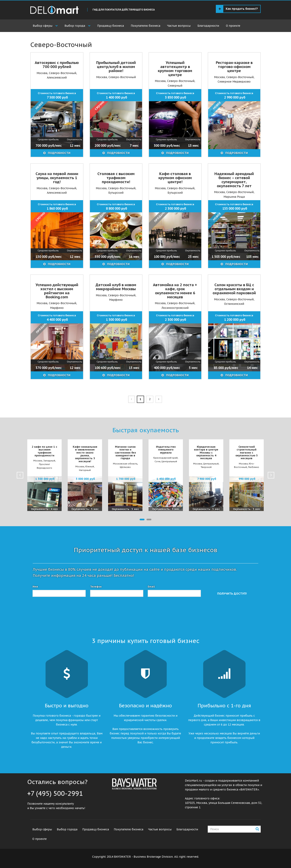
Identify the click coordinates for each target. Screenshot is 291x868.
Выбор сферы (43, 26)
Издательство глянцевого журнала (166, 450)
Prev (20, 475)
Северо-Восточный (63, 73)
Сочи (158, 461)
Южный (90, 466)
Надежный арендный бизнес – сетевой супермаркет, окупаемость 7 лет (234, 180)
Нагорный (85, 470)
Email (151, 587)
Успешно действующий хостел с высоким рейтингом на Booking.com (57, 291)
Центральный (169, 461)
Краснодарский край (166, 458)
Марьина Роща (234, 197)
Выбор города (75, 26)
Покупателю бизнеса (145, 26)
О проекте (233, 26)
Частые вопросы (179, 26)
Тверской (206, 467)
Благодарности (208, 26)
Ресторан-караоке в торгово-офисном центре (234, 67)
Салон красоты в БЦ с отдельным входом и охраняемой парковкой (234, 289)
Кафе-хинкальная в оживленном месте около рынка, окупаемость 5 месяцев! (85, 454)
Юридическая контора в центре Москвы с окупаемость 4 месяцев (206, 453)
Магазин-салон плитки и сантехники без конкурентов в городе (125, 453)
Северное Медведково (234, 82)
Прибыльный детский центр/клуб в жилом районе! (116, 67)
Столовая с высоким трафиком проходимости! (116, 178)
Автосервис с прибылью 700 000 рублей (57, 65)
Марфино (57, 308)
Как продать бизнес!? (238, 9)
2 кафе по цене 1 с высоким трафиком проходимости (44, 451)
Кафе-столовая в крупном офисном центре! (175, 178)
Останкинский (234, 304)
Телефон (96, 587)
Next (271, 475)
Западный (49, 461)
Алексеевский (57, 78)
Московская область (125, 464)
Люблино (254, 467)
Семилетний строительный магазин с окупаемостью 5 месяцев (247, 453)
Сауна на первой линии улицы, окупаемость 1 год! (57, 178)
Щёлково (125, 467)
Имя (35, 587)
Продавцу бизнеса (111, 26)
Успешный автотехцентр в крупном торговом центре (175, 69)
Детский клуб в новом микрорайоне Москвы (116, 287)
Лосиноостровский (175, 308)
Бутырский (116, 193)
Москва (42, 73)
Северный (175, 86)
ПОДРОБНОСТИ (59, 153)
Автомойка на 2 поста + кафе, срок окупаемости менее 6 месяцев (175, 291)
